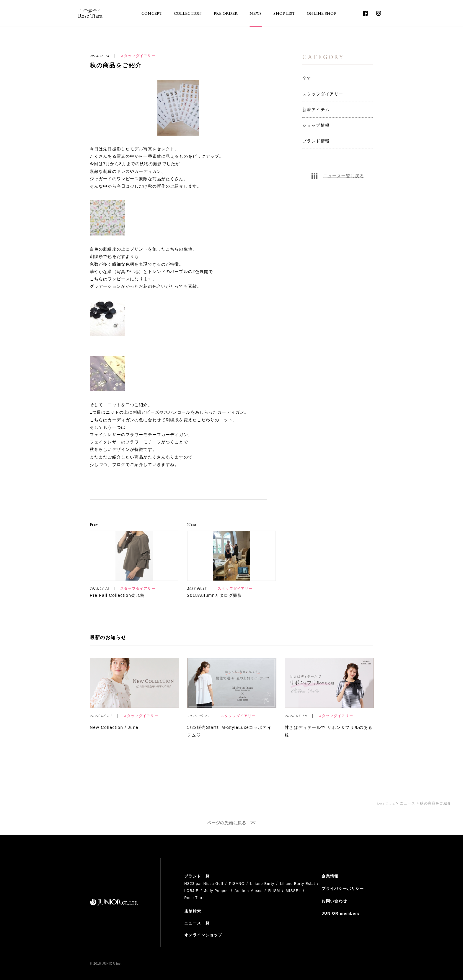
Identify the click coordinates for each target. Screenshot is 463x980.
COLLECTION (188, 13)
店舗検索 (193, 911)
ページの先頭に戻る (226, 823)
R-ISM (274, 891)
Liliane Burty (262, 884)
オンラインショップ (203, 935)
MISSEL (293, 891)
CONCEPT (152, 13)
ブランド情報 (316, 141)
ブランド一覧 (197, 876)
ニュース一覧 (197, 923)
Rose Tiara (386, 803)
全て (307, 78)
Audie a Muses (248, 891)
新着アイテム (316, 110)
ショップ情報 (316, 125)
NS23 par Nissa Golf (204, 884)
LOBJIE (191, 891)
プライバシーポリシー (343, 889)
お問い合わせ (334, 901)
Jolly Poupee (217, 891)
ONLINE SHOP (322, 13)
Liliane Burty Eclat (297, 884)
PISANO (237, 884)
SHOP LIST (284, 13)
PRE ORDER (226, 13)
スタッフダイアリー (323, 94)
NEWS (256, 13)
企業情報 (330, 876)
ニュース (408, 803)
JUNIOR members (341, 913)
